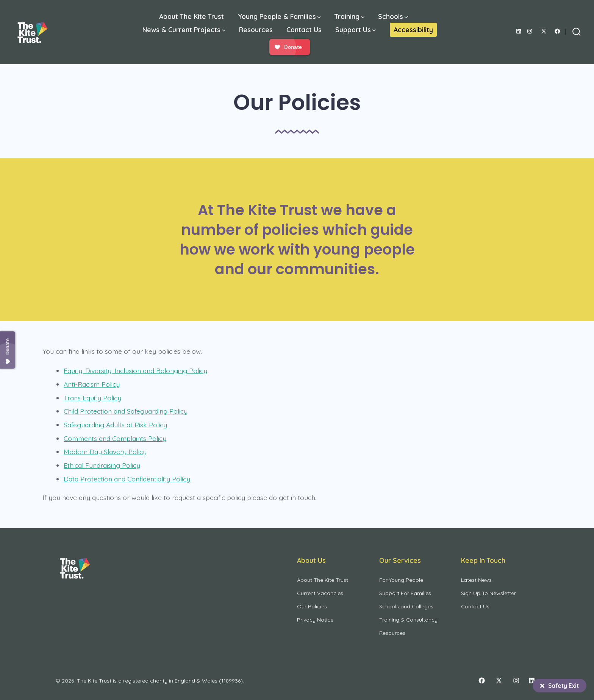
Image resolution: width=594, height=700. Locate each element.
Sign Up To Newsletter (488, 593)
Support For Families (405, 593)
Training (349, 16)
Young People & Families (279, 16)
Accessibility (413, 30)
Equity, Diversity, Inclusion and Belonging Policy (135, 370)
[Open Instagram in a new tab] (530, 31)
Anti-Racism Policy (92, 384)
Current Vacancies (320, 593)
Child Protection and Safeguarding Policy (126, 411)
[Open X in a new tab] (544, 31)
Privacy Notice (315, 620)
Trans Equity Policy (92, 398)
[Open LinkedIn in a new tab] (519, 31)
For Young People (401, 580)
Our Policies (312, 606)
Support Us (356, 30)
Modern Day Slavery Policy (105, 452)
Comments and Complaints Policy (115, 438)
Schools (393, 16)
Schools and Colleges (406, 606)
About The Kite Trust (191, 16)
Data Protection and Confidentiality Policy (127, 479)
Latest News (476, 580)
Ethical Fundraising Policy (102, 465)
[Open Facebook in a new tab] (557, 31)
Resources (256, 30)
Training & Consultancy (408, 620)
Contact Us (304, 30)
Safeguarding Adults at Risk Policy (115, 425)
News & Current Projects (184, 30)
